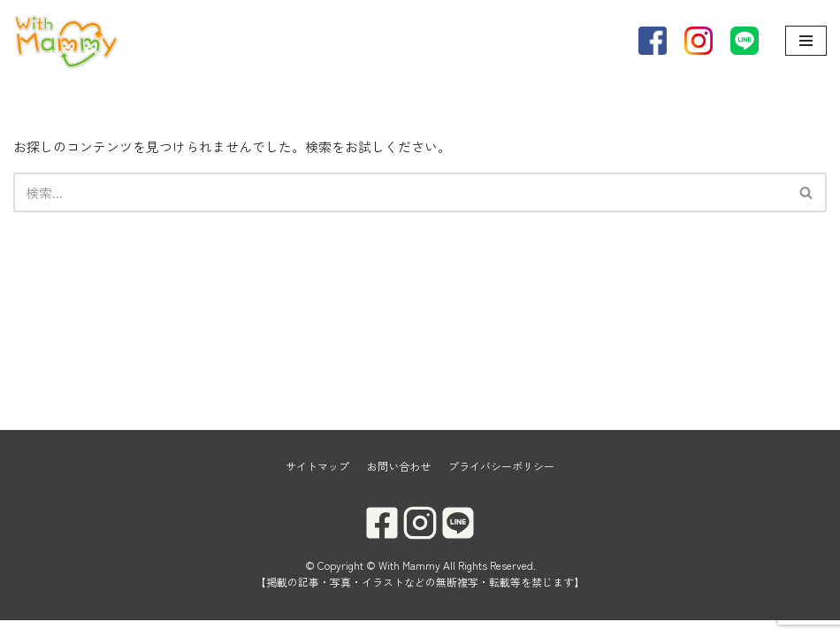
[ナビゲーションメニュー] (806, 41)
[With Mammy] (66, 41)
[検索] (400, 192)
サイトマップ (317, 483)
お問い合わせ (399, 483)
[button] (806, 192)
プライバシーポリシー (501, 483)
